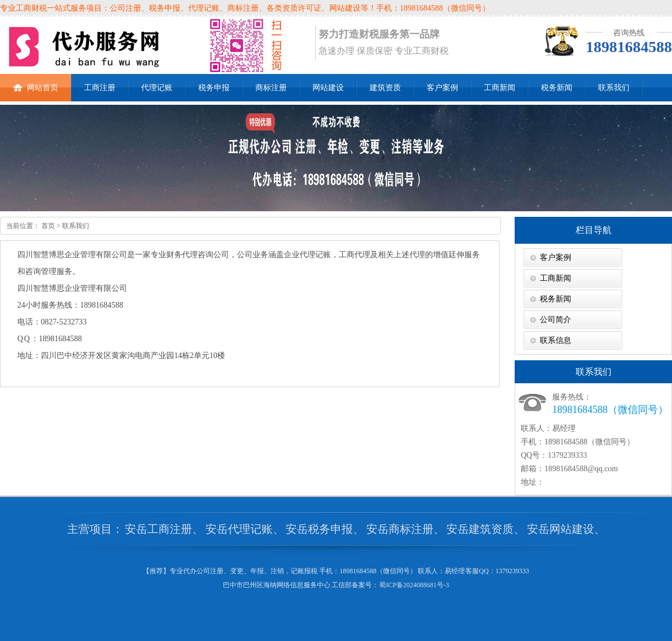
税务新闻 (557, 88)
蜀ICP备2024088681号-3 (414, 585)
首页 (47, 226)
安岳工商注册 (158, 529)
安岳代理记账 (239, 529)
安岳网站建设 (561, 529)
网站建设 (328, 88)
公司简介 (556, 320)
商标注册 (271, 88)
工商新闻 (500, 88)
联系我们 (614, 88)
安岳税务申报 (319, 529)
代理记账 (157, 88)
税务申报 (214, 88)
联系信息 (556, 340)
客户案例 (442, 88)
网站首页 (36, 83)
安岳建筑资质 (480, 529)
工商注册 (100, 88)
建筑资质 (385, 88)
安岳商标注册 (400, 529)
